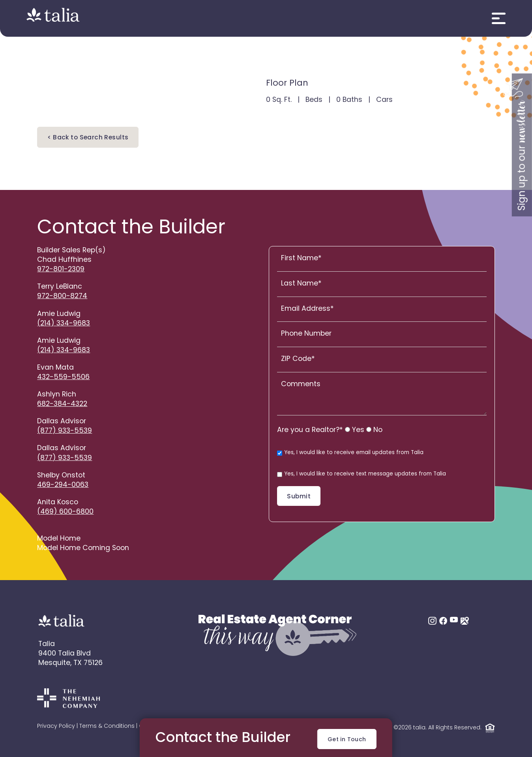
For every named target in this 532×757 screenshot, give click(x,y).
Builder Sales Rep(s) (71, 251)
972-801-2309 (61, 270)
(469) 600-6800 (65, 512)
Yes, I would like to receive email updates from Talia (350, 453)
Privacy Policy (56, 726)
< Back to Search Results (88, 138)
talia (419, 728)
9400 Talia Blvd (65, 654)
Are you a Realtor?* (310, 430)
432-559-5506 (63, 377)
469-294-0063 (63, 485)
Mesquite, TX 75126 (70, 663)
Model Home (59, 539)
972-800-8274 (62, 296)
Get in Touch (347, 740)
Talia (47, 644)
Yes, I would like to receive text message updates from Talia (362, 474)
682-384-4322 (62, 404)
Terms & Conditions (107, 726)
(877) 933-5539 (65, 431)
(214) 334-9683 (64, 324)
